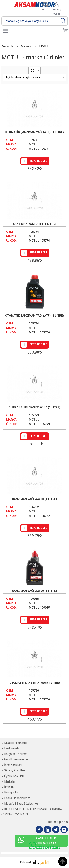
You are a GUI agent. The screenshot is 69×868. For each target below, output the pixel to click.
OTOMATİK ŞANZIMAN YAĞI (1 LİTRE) (35, 683)
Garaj (45, 9)
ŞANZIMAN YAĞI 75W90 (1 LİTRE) (35, 591)
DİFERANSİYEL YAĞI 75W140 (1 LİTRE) (34, 407)
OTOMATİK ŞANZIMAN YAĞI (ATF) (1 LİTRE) (34, 132)
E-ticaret (25, 862)
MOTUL (34, 144)
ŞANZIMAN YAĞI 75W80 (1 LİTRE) (35, 499)
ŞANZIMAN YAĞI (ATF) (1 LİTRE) (34, 224)
